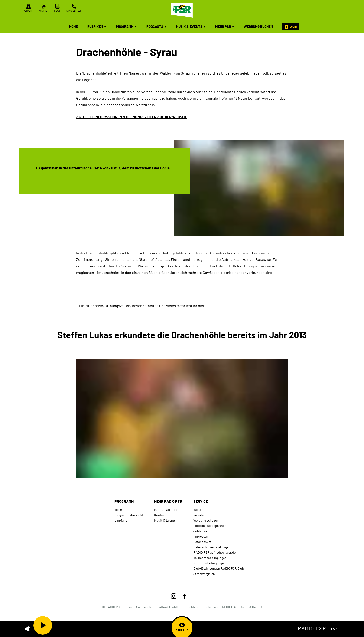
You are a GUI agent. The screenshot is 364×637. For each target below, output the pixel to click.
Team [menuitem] (118, 510)
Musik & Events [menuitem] (191, 27)
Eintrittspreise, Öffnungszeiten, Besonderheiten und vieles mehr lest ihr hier (142, 306)
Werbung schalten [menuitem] (206, 520)
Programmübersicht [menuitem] (129, 515)
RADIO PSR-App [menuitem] (166, 510)
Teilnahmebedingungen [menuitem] (210, 558)
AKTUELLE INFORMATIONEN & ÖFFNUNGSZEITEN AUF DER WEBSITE (132, 117)
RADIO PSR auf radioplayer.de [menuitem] (214, 553)
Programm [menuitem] (127, 27)
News (57, 8)
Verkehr (28, 8)
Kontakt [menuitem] (160, 515)
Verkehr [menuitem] (199, 515)
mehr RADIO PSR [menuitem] (168, 502)
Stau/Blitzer (74, 8)
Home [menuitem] (74, 27)
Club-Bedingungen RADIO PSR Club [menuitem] (219, 569)
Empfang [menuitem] (121, 520)
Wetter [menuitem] (198, 510)
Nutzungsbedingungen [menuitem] (209, 563)
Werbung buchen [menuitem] (258, 27)
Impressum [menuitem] (201, 537)
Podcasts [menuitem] (157, 27)
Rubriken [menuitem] (97, 27)
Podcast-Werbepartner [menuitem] (210, 526)
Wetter (44, 8)
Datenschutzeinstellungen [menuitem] (212, 547)
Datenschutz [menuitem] (202, 542)
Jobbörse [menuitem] (200, 531)
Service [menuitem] (201, 502)
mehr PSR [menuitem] (225, 27)
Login (291, 27)
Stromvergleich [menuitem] (204, 574)
